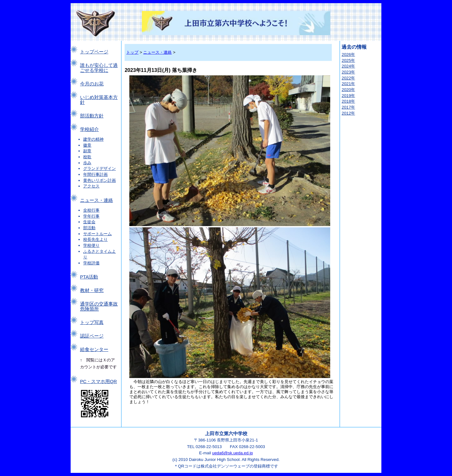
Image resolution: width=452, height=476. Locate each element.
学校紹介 (89, 129)
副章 (87, 151)
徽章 (87, 145)
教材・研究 (92, 290)
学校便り (91, 245)
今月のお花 (92, 84)
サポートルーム (97, 234)
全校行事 (91, 210)
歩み (87, 163)
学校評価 (91, 263)
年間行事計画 (95, 174)
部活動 (89, 228)
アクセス (91, 186)
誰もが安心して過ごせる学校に (99, 68)
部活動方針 (92, 116)
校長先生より (95, 239)
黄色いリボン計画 (100, 180)
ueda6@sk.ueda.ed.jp (233, 453)
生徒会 (89, 222)
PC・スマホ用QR (98, 381)
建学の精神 (93, 139)
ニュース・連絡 (97, 200)
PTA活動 (89, 277)
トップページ (94, 52)
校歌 (87, 157)
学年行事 (91, 216)
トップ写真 (92, 322)
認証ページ (92, 336)
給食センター (94, 349)
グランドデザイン (100, 168)
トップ (132, 52)
